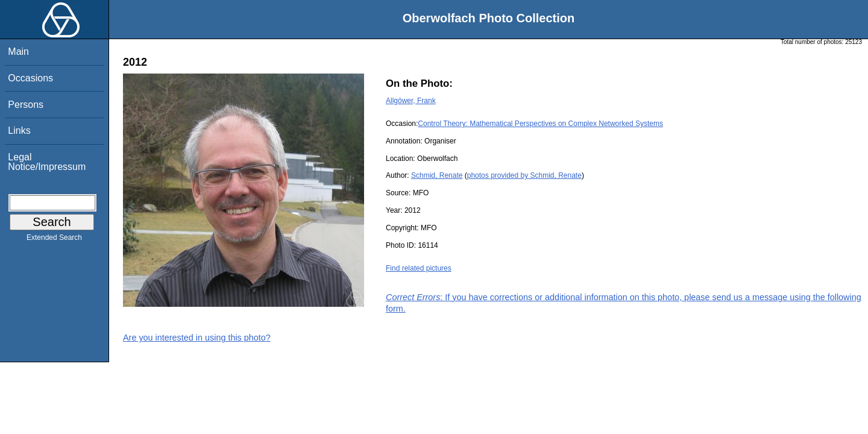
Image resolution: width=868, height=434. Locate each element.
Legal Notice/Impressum (47, 162)
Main (18, 52)
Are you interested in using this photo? (197, 338)
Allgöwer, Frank (411, 101)
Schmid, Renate (437, 175)
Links (19, 131)
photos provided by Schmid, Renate (524, 175)
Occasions (30, 78)
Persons (26, 105)
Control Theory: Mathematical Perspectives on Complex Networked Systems (540, 124)
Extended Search (54, 240)
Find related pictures (419, 268)
